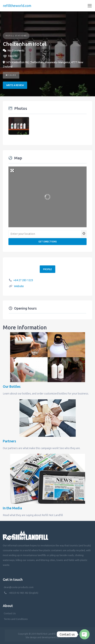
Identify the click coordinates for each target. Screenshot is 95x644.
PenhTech (65, 637)
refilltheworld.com (17, 6)
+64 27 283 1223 (23, 280)
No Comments (16, 51)
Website (19, 286)
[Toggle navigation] (90, 6)
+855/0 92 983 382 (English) (23, 593)
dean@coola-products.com (19, 587)
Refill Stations (16, 36)
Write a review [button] (15, 85)
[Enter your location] (45, 234)
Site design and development (41, 637)
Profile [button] (47, 269)
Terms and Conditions (16, 619)
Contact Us (10, 613)
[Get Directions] (47, 242)
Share (11, 75)
